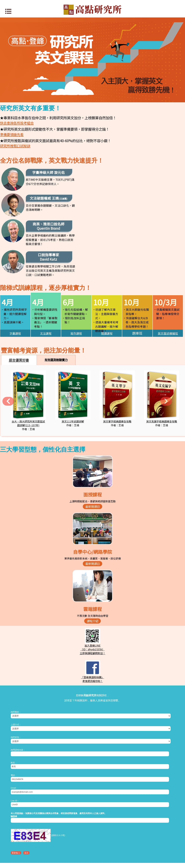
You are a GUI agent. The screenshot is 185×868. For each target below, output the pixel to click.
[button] (6, 344)
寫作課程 (76, 276)
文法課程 (46, 276)
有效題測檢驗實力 (56, 303)
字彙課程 (15, 276)
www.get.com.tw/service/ (97, 864)
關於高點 (87, 842)
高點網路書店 (93, 837)
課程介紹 (93, 564)
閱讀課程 (107, 276)
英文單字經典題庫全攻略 (117, 365)
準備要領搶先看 (12, 134)
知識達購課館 (93, 832)
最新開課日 (93, 450)
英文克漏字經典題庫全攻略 (162, 365)
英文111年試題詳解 (73, 365)
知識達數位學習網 (93, 827)
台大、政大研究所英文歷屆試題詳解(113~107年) (28, 367)
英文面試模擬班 (168, 276)
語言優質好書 (19, 304)
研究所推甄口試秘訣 (15, 146)
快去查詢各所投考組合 (17, 123)
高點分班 (98, 842)
